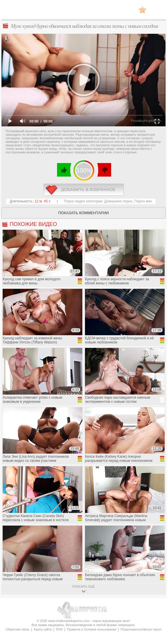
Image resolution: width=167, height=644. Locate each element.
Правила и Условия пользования (92, 629)
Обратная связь (17, 629)
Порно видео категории (83, 201)
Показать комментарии (83, 213)
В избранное (142, 10)
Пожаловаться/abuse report (141, 629)
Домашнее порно (118, 201)
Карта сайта (43, 629)
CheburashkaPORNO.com (83, 11)
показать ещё (83, 587)
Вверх (156, 604)
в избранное (84, 190)
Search (157, 10)
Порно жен (143, 201)
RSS (60, 629)
